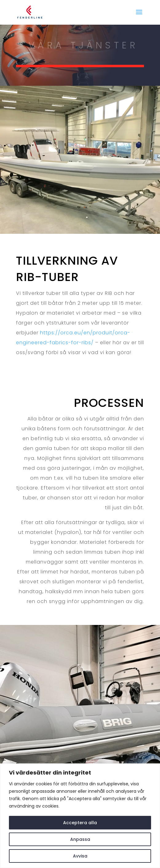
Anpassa (80, 839)
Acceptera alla (80, 823)
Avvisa (80, 856)
